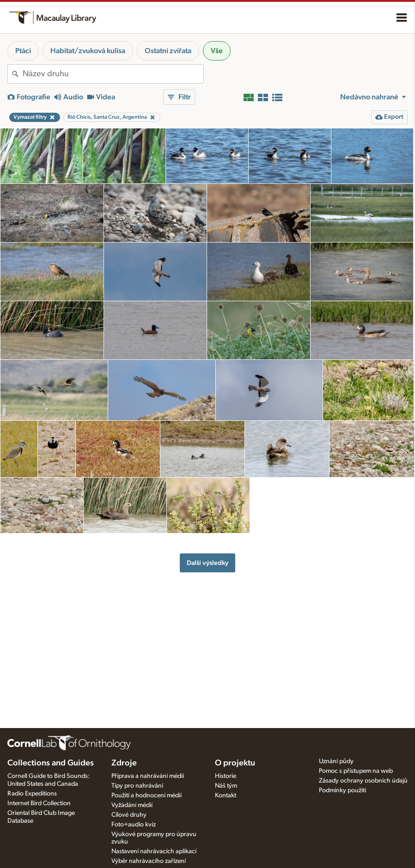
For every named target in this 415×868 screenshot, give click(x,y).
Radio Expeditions (32, 794)
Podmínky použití (342, 790)
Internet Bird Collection (39, 803)
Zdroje (124, 763)
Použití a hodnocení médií (146, 795)
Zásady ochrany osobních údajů (363, 781)
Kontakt (226, 795)
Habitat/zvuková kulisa (88, 51)
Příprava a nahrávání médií (148, 776)
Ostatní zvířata (168, 51)
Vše (217, 51)
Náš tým (226, 786)
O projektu (235, 763)
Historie (226, 776)
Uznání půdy (336, 761)
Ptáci (23, 51)
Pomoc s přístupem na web (356, 771)
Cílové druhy (129, 815)
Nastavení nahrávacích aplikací (154, 851)
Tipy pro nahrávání (137, 786)
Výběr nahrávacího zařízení (149, 861)
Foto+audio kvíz (134, 825)
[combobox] (113, 74)
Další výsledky (207, 563)
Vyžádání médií (132, 805)
